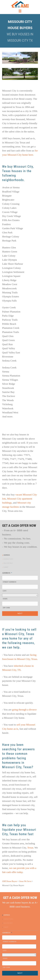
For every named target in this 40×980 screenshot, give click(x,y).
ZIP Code (6, 608)
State (5, 599)
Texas (30, 848)
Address (7, 573)
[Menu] (20, 11)
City (5, 591)
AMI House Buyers (10, 881)
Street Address (10, 582)
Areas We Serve (25, 881)
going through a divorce (24, 710)
